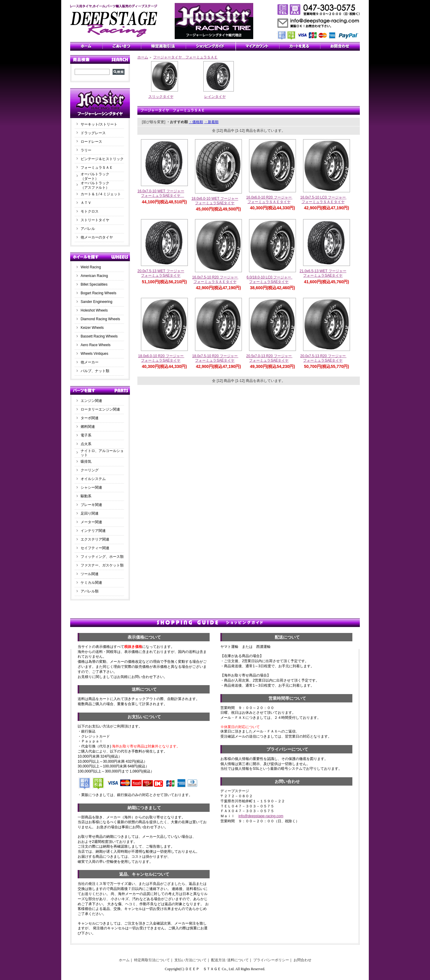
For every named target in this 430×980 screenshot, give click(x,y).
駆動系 (86, 496)
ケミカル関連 (91, 583)
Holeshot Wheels (94, 310)
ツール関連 (90, 574)
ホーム (143, 57)
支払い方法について (191, 960)
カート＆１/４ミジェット (101, 194)
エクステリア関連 (95, 539)
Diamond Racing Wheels (100, 319)
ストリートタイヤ (95, 220)
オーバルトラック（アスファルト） (95, 185)
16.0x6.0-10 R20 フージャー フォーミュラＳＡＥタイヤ (271, 200)
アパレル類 (90, 591)
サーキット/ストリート (99, 124)
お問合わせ (302, 960)
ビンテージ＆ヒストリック (102, 159)
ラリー (88, 150)
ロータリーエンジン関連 (100, 409)
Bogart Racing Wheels (98, 293)
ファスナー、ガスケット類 (102, 565)
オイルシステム (93, 479)
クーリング (90, 470)
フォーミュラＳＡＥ (97, 168)
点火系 (86, 444)
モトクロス (90, 211)
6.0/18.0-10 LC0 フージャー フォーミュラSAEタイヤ (271, 280)
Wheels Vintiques (95, 354)
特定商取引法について (152, 960)
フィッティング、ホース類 (102, 557)
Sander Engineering (96, 302)
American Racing (94, 276)
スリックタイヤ (161, 97)
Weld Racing (91, 267)
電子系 (86, 435)
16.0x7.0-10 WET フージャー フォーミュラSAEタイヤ (163, 193)
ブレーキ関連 (91, 505)
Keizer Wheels (92, 328)
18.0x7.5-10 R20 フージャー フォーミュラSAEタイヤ (216, 358)
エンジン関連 (91, 401)
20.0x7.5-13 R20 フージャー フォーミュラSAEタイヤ (325, 358)
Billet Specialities (94, 284)
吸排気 (86, 462)
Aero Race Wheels (96, 345)
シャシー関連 (91, 487)
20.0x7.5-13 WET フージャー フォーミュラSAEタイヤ (163, 273)
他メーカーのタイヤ (97, 237)
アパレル (88, 229)
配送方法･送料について (230, 960)
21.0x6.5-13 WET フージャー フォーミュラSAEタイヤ (325, 273)
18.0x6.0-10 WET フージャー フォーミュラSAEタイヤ (217, 201)
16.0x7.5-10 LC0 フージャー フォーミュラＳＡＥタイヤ (325, 200)
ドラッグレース (93, 133)
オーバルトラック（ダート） (95, 176)
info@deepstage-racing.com (261, 816)
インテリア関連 (93, 531)
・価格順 (196, 122)
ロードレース (91, 142)
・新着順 (211, 122)
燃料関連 (88, 427)
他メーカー (90, 362)
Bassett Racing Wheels (99, 336)
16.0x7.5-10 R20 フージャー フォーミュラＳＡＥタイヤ (216, 280)
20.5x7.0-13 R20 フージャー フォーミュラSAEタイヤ (271, 358)
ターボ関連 (90, 418)
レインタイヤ (215, 97)
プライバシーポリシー (271, 960)
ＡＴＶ (86, 203)
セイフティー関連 (95, 548)
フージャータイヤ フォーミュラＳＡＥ (185, 57)
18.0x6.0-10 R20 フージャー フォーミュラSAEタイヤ (162, 358)
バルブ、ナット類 (95, 371)
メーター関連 (91, 522)
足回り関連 (90, 513)
